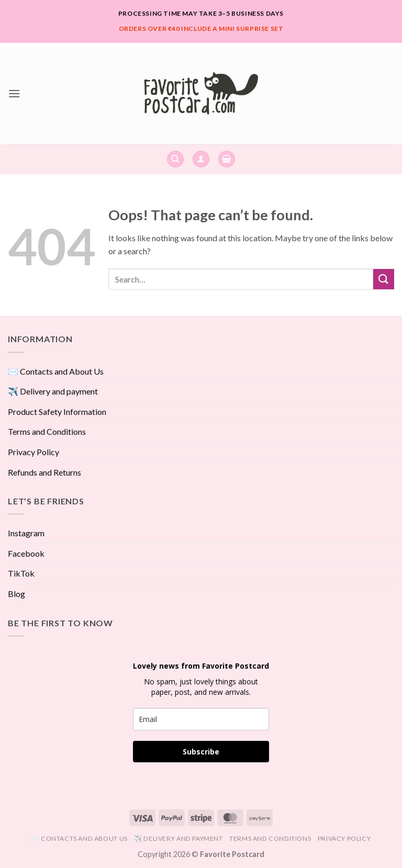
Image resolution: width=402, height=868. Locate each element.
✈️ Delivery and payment (53, 391)
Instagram (26, 533)
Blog (16, 594)
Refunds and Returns (44, 472)
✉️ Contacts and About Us (56, 371)
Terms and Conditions (47, 431)
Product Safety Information (57, 412)
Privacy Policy (33, 452)
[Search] (175, 159)
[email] (201, 719)
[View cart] (227, 159)
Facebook (26, 553)
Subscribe (201, 752)
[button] (14, 93)
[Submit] (384, 279)
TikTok (21, 573)
